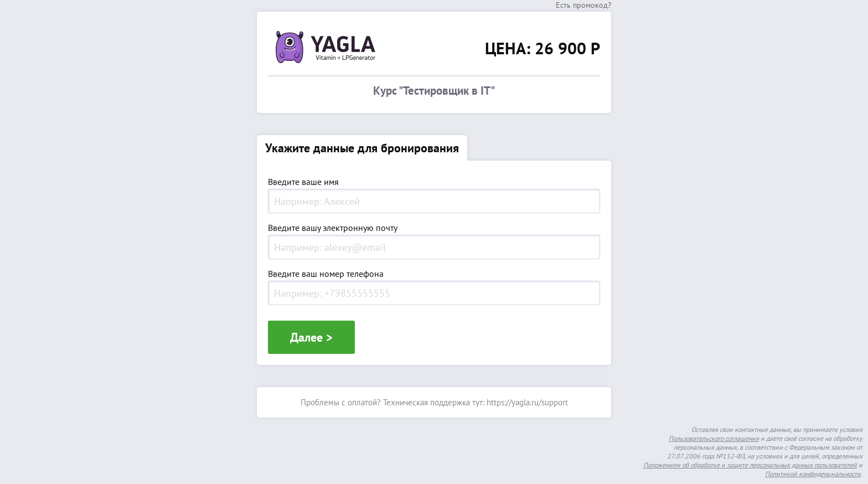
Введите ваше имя (303, 182)
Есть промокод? (583, 5)
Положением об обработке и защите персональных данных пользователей (750, 465)
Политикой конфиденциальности (813, 474)
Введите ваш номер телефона (326, 274)
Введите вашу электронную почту (333, 228)
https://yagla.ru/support (527, 402)
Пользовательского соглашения (714, 438)
